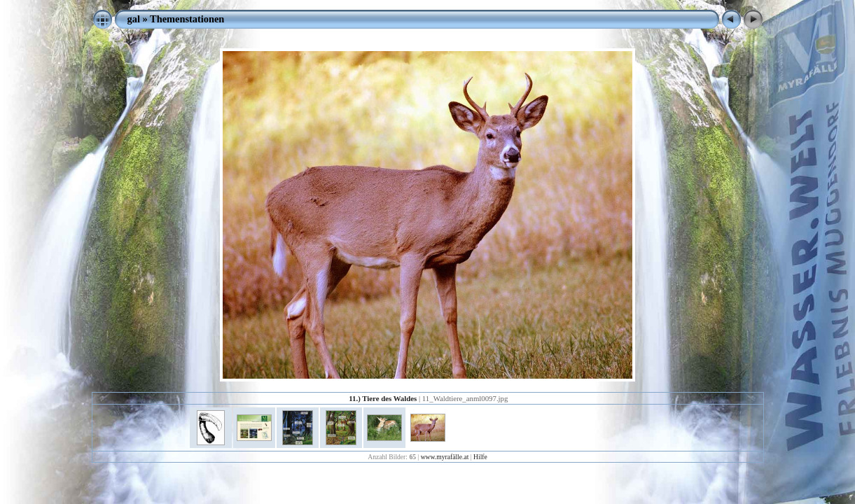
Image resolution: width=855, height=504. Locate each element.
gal (134, 19)
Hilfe (480, 457)
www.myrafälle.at (445, 457)
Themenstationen (187, 19)
